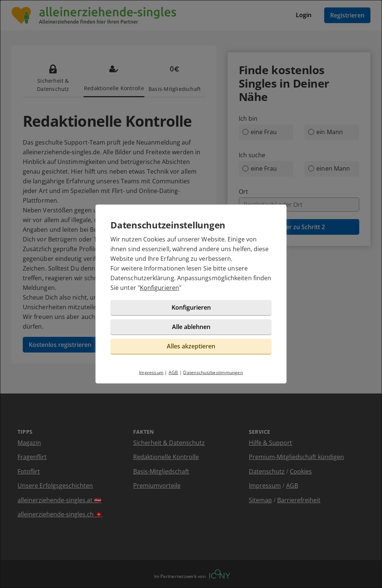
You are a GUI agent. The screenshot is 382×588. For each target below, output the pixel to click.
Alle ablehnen (191, 327)
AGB (173, 372)
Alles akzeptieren (191, 346)
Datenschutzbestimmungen (213, 372)
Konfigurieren (159, 288)
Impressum (151, 372)
